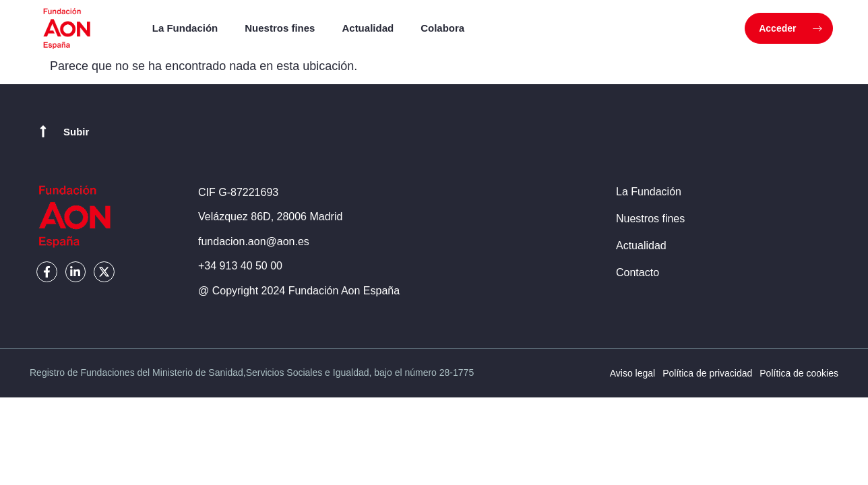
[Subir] (43, 131)
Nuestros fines (280, 28)
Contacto (638, 272)
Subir (76, 132)
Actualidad (368, 28)
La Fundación (185, 28)
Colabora (442, 28)
